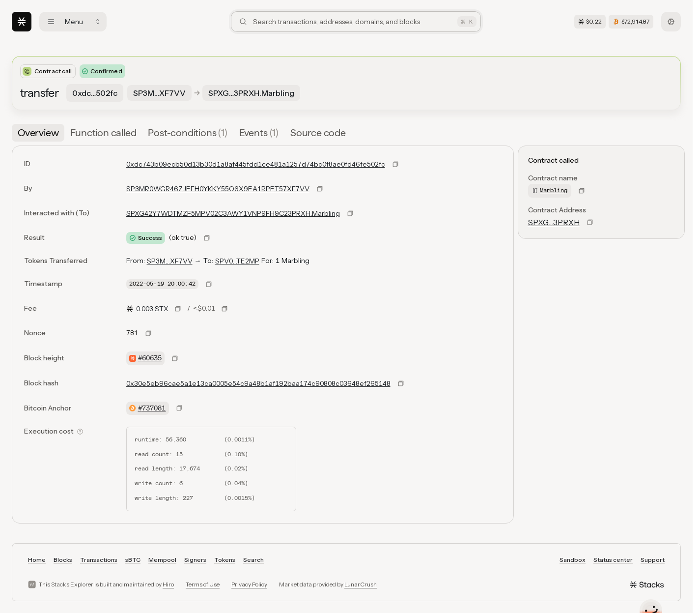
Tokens (225, 560)
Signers (195, 560)
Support (653, 560)
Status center (613, 560)
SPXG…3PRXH (554, 222)
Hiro (168, 584)
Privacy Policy (249, 584)
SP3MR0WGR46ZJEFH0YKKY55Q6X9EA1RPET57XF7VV (218, 189)
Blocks (63, 560)
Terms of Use (203, 584)
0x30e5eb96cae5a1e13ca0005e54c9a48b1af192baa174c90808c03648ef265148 (258, 383)
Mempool (162, 560)
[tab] (38, 133)
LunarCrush (361, 584)
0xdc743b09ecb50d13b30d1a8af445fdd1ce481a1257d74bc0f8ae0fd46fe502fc (256, 164)
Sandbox (573, 560)
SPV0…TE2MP (237, 261)
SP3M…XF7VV (170, 261)
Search (253, 560)
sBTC (133, 560)
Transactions (99, 560)
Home (37, 560)
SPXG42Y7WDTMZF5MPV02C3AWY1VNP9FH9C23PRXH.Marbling (233, 213)
